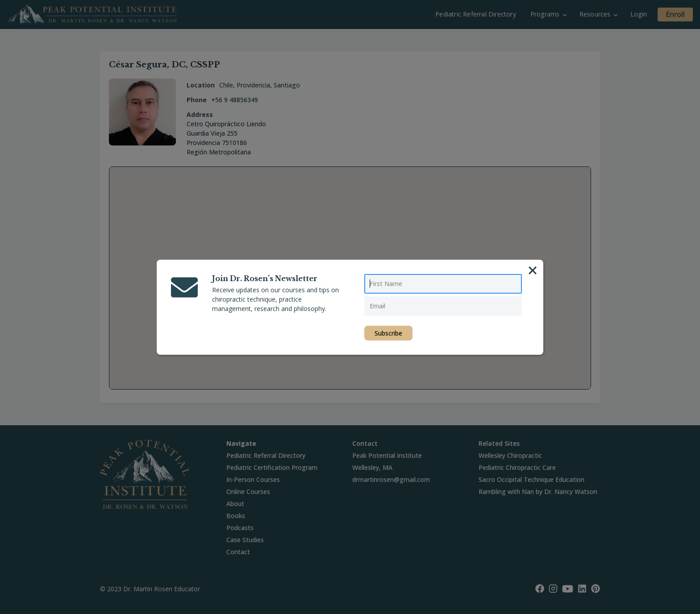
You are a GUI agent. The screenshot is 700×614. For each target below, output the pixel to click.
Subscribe (388, 333)
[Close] (533, 270)
